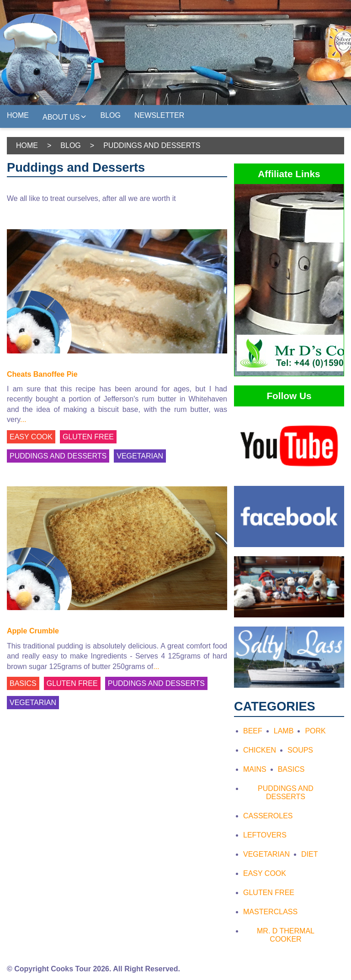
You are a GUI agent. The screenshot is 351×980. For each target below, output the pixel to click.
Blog (111, 115)
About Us (65, 116)
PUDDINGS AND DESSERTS (58, 456)
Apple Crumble (33, 631)
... (23, 419)
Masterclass (270, 912)
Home (18, 115)
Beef (253, 731)
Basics (291, 769)
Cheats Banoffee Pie (42, 374)
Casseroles (268, 816)
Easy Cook (265, 873)
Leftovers (265, 835)
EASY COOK (31, 437)
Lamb (284, 731)
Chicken (260, 750)
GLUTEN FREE (88, 437)
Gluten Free (269, 893)
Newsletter (159, 115)
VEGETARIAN (140, 456)
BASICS (23, 683)
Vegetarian (266, 854)
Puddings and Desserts (286, 793)
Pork (315, 731)
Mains (255, 769)
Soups (300, 750)
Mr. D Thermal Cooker (286, 935)
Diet (309, 854)
